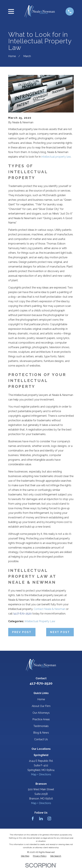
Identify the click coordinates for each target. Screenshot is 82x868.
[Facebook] (33, 818)
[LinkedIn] (41, 818)
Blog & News (41, 733)
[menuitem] (25, 856)
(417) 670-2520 (22, 614)
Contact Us (41, 739)
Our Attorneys (41, 713)
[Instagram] (49, 818)
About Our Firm (41, 706)
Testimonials (41, 726)
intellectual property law (56, 157)
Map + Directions (41, 774)
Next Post (60, 632)
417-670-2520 (41, 683)
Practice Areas (41, 719)
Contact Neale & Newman (50, 609)
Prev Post (22, 632)
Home (41, 699)
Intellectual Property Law (40, 621)
